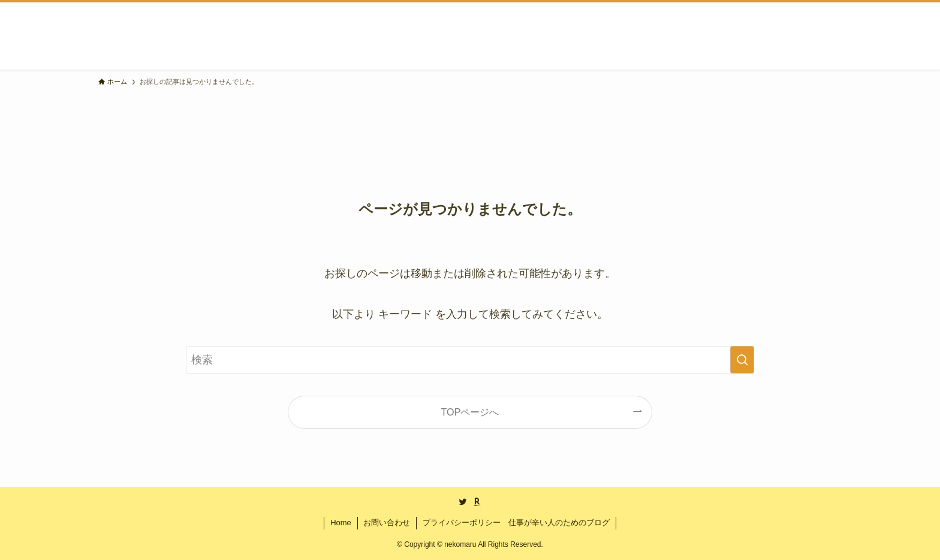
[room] (477, 502)
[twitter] (463, 502)
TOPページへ (470, 412)
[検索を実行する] (742, 360)
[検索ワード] (470, 360)
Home (341, 523)
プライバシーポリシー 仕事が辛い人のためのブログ (516, 523)
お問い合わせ (387, 523)
